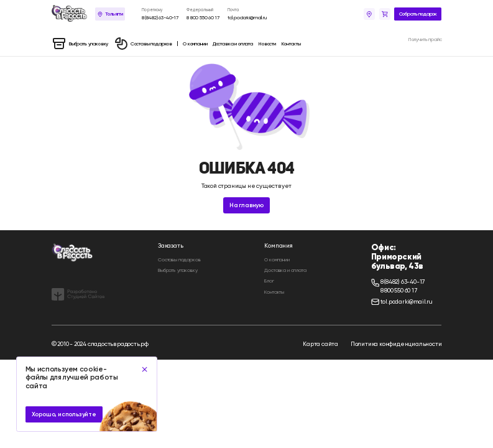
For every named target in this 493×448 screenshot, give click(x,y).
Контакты (274, 292)
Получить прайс (425, 39)
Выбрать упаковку (177, 270)
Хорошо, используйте (64, 414)
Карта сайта (320, 344)
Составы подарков (179, 259)
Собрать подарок (418, 14)
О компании (277, 259)
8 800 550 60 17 (203, 17)
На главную (246, 205)
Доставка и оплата (285, 270)
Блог (269, 281)
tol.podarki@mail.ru (247, 17)
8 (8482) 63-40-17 (160, 17)
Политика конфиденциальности (396, 344)
